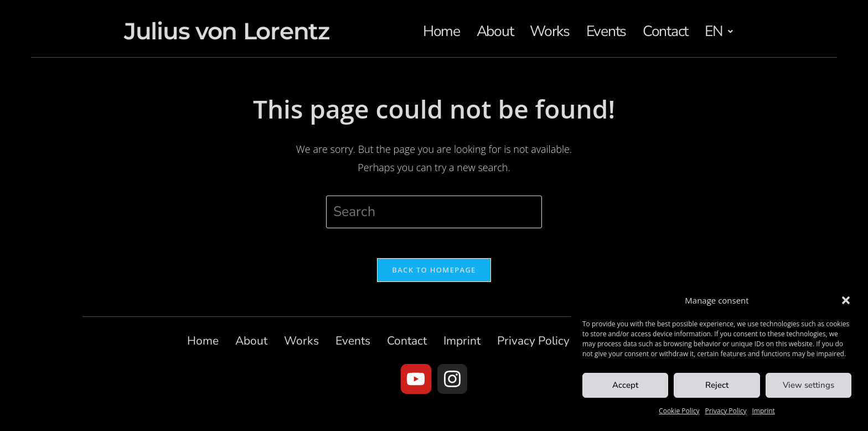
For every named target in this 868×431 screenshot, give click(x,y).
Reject (717, 385)
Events (614, 23)
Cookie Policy (679, 411)
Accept (625, 385)
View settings (808, 385)
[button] (846, 300)
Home (443, 23)
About (499, 23)
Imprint (764, 411)
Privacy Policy (726, 411)
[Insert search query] (434, 220)
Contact (677, 23)
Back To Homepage (434, 281)
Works (556, 23)
